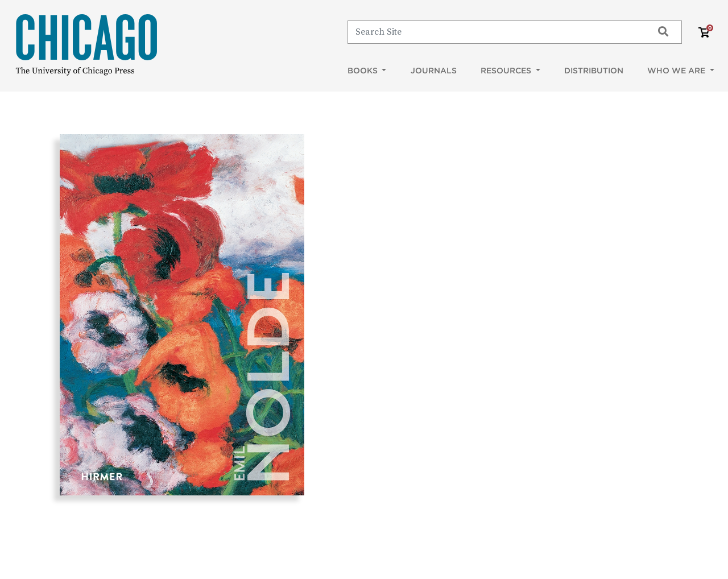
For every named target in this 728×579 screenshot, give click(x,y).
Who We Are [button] (677, 71)
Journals (434, 71)
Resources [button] (507, 71)
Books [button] (364, 71)
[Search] (495, 32)
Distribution (594, 71)
